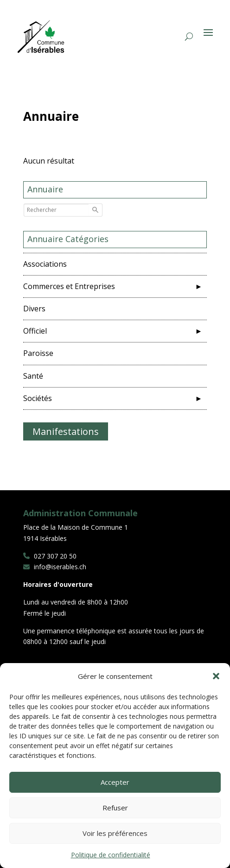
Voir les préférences (115, 833)
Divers (38, 309)
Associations (49, 264)
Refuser (115, 808)
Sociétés (41, 398)
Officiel (39, 331)
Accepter (115, 782)
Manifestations (66, 431)
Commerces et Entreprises (73, 286)
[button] (216, 676)
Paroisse (42, 353)
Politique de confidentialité (111, 855)
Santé (37, 376)
